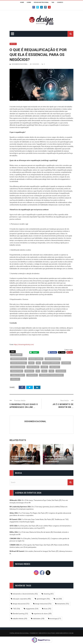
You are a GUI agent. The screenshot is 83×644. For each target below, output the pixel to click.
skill (44, 371)
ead (38, 363)
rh (38, 371)
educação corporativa (51, 363)
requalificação (17, 371)
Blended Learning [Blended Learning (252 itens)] (20, 614)
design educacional (53, 359)
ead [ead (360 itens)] (59, 599)
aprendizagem (16, 355)
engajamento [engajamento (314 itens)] (32, 609)
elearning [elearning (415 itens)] (49, 594)
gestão (44, 367)
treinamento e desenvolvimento (51, 375)
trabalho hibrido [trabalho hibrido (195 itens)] (20, 619)
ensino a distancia (18, 367)
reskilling (29, 371)
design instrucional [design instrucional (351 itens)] (43, 604)
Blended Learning (36, 359)
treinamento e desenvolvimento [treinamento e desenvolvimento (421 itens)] (25, 594)
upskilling (15, 379)
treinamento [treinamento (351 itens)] (63, 604)
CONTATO (60, 2)
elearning (66, 363)
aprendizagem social (19, 359)
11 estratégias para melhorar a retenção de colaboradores (56, 459)
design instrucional (19, 363)
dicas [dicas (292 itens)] (48, 609)
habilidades (55, 367)
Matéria (13, 44)
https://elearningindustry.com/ (24, 345)
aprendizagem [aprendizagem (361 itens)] (43, 599)
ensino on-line (33, 367)
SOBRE (29, 2)
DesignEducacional (20, 64)
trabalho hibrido (18, 375)
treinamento (32, 375)
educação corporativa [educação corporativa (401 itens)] (22, 599)
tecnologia (61, 371)
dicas (31, 363)
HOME (22, 2)
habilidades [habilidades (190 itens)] (39, 619)
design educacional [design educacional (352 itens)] (21, 604)
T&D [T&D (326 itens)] (16, 609)
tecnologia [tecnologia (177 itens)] (56, 619)
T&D (53, 2)
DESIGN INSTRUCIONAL (41, 2)
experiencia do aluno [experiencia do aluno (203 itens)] (43, 614)
